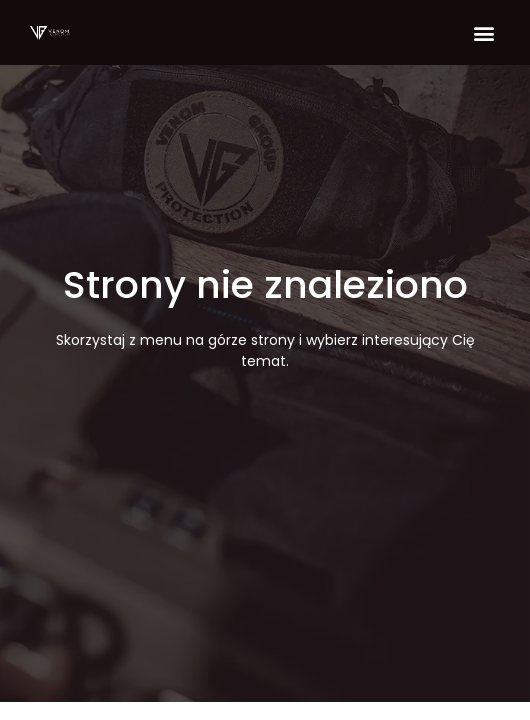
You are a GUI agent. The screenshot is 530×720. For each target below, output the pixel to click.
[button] (483, 32)
